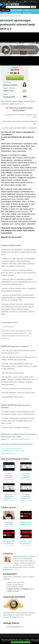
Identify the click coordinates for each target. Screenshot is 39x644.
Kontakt (28, 1)
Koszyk (34, 1)
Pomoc (5, 13)
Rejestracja (21, 1)
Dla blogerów (27, 11)
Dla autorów (16, 10)
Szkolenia (5, 10)
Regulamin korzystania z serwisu (15, 637)
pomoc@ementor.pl (15, 627)
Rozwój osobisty (15, 16)
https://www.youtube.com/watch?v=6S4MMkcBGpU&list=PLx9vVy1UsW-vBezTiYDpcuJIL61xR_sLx (13, 451)
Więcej (21, 617)
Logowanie (12, 1)
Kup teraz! (15, 78)
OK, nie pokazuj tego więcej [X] (21, 642)
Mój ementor (16, 13)
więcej (16, 569)
